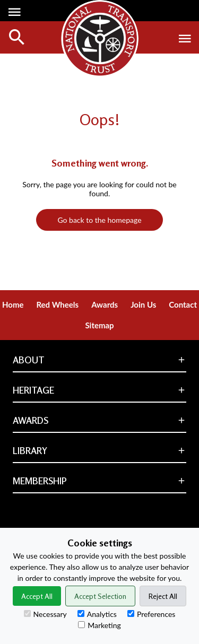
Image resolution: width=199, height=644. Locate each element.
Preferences (152, 614)
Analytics (97, 614)
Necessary (45, 614)
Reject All (163, 596)
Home (13, 304)
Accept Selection (100, 596)
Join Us (143, 304)
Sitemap (99, 325)
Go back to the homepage (99, 220)
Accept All (37, 596)
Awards (105, 304)
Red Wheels (57, 304)
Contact (183, 304)
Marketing (99, 625)
